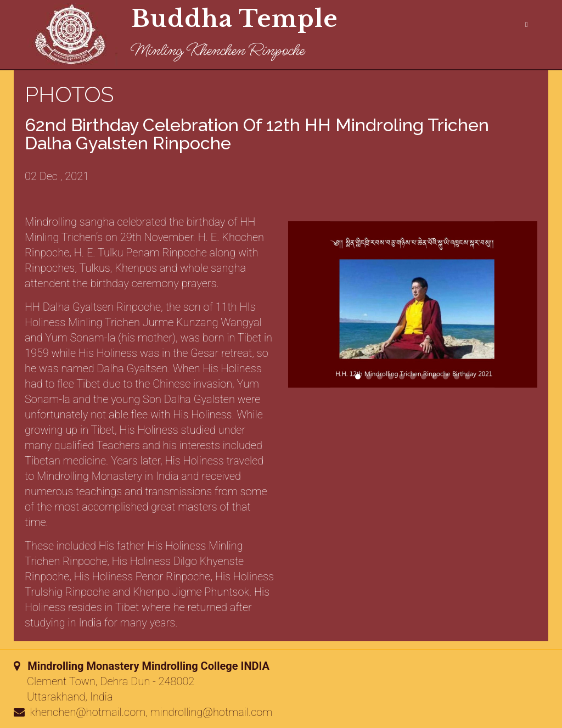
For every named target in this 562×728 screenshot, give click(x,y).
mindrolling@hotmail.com (212, 712)
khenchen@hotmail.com (88, 712)
